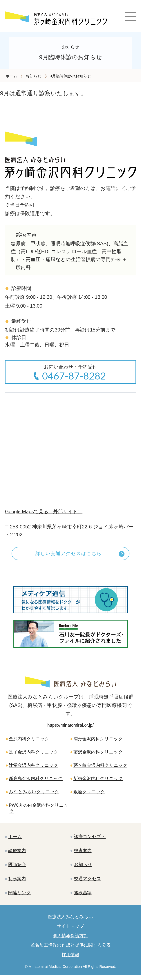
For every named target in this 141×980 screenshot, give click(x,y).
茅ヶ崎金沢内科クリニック (100, 767)
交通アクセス (88, 882)
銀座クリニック (89, 794)
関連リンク (20, 896)
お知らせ (83, 868)
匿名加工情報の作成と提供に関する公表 (71, 950)
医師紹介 (17, 868)
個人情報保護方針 (70, 940)
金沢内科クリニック (29, 740)
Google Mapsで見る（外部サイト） (45, 512)
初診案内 (17, 882)
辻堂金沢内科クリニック (34, 767)
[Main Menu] (131, 18)
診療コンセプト (90, 839)
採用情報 (70, 959)
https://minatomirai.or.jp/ (71, 727)
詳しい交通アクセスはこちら (68, 554)
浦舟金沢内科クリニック (98, 740)
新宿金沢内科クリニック (98, 781)
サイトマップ (70, 930)
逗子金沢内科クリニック (34, 754)
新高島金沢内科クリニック (36, 781)
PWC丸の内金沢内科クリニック (39, 811)
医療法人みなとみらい (70, 921)
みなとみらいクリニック (34, 794)
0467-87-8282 (74, 376)
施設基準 (83, 896)
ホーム (15, 839)
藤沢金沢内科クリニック (98, 754)
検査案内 (83, 854)
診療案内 (17, 854)
